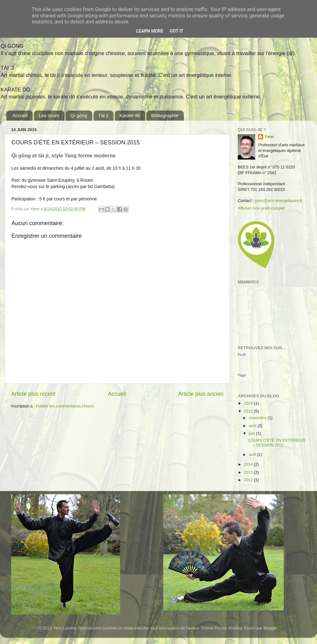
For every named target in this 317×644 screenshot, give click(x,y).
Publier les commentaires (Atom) (65, 406)
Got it (176, 31)
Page (242, 375)
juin (252, 433)
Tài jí (104, 115)
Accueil (20, 115)
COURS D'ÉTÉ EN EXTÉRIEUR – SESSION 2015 (276, 443)
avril (253, 455)
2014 (249, 464)
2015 (249, 411)
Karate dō (130, 115)
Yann (269, 137)
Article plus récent (33, 394)
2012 (249, 480)
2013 (249, 472)
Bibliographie (165, 115)
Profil (242, 355)
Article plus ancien (201, 394)
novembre (258, 418)
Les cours (49, 115)
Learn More (150, 31)
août (253, 426)
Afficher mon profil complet (261, 208)
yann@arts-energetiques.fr (278, 201)
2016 (249, 403)
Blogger (270, 628)
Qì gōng (79, 115)
